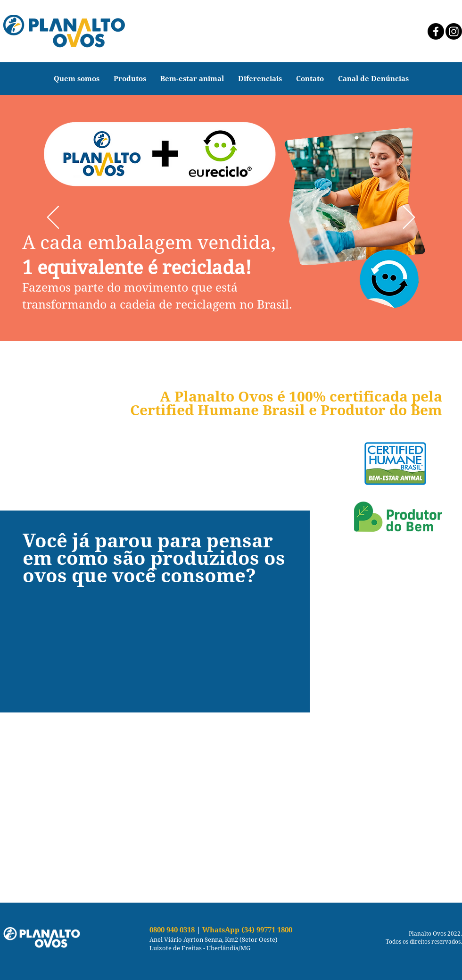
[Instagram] (454, 31)
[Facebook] (436, 31)
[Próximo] (409, 218)
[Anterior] (53, 218)
